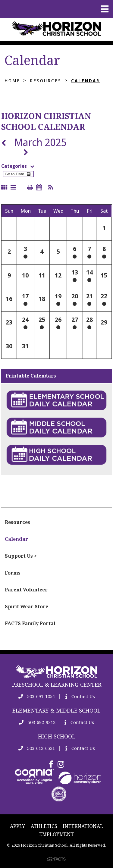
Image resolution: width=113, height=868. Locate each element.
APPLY (17, 826)
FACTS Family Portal (30, 624)
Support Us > (21, 556)
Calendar (85, 81)
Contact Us (80, 697)
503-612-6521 (37, 748)
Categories (20, 166)
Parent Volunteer (26, 590)
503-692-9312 (37, 722)
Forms (13, 573)
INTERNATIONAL (83, 826)
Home (12, 81)
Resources (46, 81)
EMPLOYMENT (56, 834)
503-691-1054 (37, 697)
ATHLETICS (44, 826)
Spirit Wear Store (27, 607)
